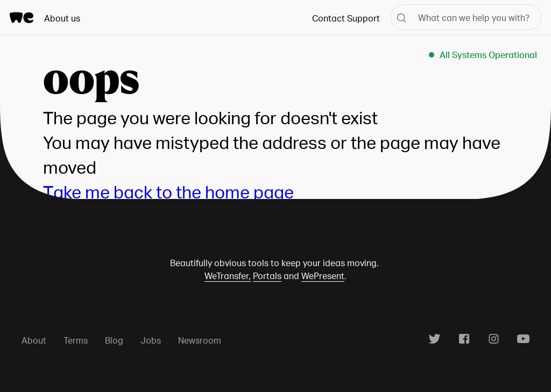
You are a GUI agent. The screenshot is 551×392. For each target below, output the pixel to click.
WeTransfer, (228, 276)
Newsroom (200, 340)
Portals (267, 276)
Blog (114, 340)
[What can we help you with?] (466, 17)
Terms (76, 340)
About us (62, 18)
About (34, 340)
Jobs (151, 340)
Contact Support (346, 18)
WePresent (323, 276)
